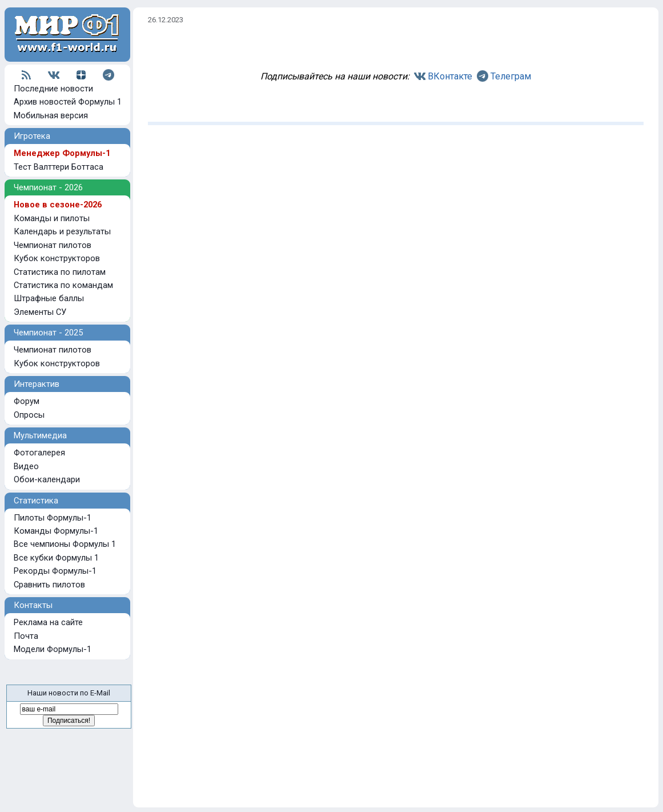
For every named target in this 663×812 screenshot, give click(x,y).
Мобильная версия (51, 115)
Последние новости (53, 89)
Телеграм (511, 76)
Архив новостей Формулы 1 (68, 102)
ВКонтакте (450, 76)
